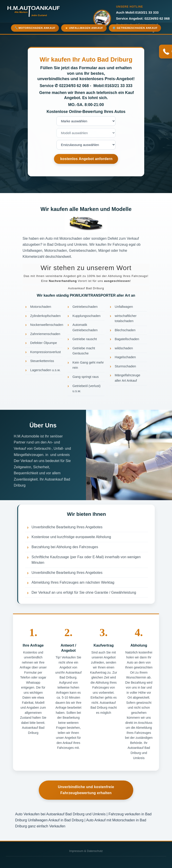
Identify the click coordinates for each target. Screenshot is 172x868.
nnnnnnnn (86, 145)
